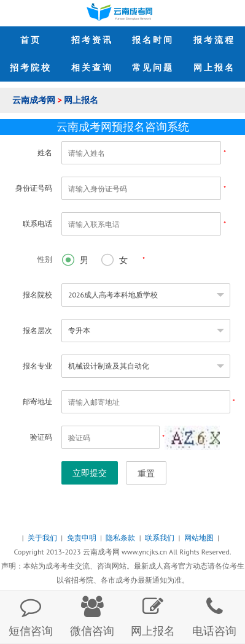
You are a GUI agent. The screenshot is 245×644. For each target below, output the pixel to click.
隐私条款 (121, 538)
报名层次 (37, 330)
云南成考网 (35, 100)
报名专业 (37, 366)
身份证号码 (34, 188)
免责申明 (83, 538)
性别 (45, 259)
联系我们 (161, 538)
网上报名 (81, 100)
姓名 (45, 152)
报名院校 (37, 295)
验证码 (41, 437)
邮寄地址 (37, 401)
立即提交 (90, 473)
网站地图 (200, 538)
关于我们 (43, 538)
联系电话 (37, 224)
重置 (146, 473)
